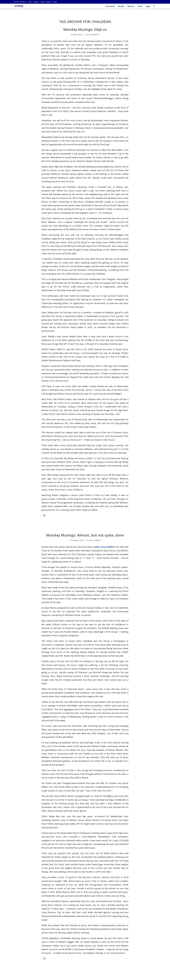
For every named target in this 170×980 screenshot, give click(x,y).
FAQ (30, 2)
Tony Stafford (94, 34)
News (55, 2)
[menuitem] (21, 2)
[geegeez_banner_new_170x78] (19, 6)
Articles (36, 2)
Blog (42, 2)
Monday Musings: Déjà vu (85, 29)
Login (148, 6)
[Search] (154, 6)
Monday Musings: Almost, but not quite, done (85, 535)
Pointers (49, 2)
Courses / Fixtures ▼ (20, 2)
